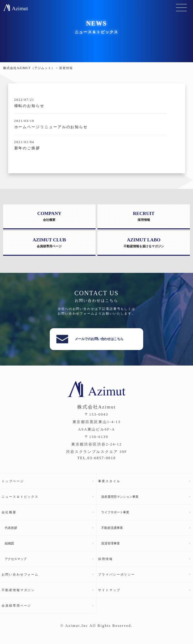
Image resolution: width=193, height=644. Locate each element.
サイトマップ (109, 590)
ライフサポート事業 (115, 512)
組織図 (9, 543)
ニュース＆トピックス (20, 497)
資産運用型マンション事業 (120, 497)
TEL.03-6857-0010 (96, 458)
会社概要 (9, 512)
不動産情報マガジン (18, 590)
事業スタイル (109, 481)
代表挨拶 (11, 528)
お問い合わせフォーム (20, 574)
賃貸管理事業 (111, 543)
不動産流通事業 (112, 528)
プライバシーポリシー (117, 574)
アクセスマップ (16, 559)
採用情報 (106, 559)
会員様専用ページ (16, 606)
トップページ (13, 481)
